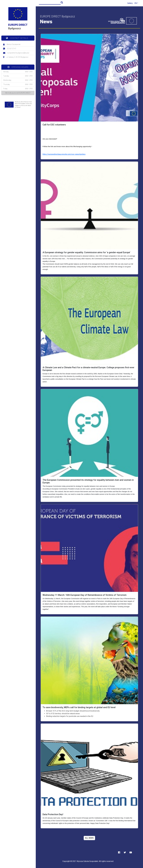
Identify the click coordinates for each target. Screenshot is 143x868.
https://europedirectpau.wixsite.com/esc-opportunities (64, 154)
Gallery (130, 3)
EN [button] (136, 3)
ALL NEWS (89, 838)
